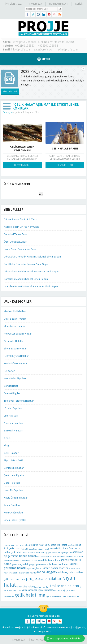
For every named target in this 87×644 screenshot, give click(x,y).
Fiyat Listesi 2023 (13, 4)
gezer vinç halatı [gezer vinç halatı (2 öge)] (20, 564)
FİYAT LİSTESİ (10, 91)
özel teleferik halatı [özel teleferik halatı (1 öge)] (71, 597)
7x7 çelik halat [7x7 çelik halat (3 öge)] (12, 548)
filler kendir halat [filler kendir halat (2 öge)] (52, 560)
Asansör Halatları (13, 423)
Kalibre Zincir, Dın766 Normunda (22, 227)
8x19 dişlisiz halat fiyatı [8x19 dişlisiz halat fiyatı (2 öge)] (62, 549)
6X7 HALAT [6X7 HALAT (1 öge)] (20, 545)
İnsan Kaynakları (58, 4)
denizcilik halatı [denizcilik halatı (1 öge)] (69, 557)
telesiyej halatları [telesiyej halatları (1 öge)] (42, 587)
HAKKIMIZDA (18, 640)
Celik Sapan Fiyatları (15, 319)
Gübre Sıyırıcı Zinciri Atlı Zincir (21, 219)
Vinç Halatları (11, 416)
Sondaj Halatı (11, 386)
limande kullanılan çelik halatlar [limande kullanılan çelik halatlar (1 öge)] (23, 573)
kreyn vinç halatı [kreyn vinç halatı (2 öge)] (34, 568)
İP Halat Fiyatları (13, 408)
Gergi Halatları (12, 483)
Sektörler (9, 371)
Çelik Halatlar (11, 453)
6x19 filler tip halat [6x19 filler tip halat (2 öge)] (35, 545)
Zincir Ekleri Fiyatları (15, 520)
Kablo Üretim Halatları (16, 498)
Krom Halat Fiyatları (15, 378)
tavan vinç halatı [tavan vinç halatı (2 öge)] (25, 587)
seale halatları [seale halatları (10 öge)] (50, 579)
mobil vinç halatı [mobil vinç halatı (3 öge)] (66, 572)
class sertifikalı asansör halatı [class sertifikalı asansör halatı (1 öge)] (49, 557)
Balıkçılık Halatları (13, 430)
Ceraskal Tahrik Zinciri (16, 234)
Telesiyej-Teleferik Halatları (19, 401)
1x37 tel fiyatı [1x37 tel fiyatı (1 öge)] (9, 545)
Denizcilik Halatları (14, 468)
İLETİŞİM (79, 4)
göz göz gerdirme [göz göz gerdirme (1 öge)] (36, 565)
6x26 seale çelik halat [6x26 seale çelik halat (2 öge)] (56, 545)
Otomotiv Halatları (14, 341)
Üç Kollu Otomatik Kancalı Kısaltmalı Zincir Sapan (31, 286)
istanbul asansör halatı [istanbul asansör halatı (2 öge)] (56, 564)
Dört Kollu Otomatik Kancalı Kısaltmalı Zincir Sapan (32, 257)
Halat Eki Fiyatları (13, 490)
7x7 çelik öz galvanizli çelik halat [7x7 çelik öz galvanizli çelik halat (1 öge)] (35, 549)
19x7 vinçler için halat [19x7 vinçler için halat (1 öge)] (31, 553)
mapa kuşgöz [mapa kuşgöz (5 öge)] (46, 572)
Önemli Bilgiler (12, 393)
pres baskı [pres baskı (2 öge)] (20, 579)
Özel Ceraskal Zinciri (15, 242)
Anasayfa (8, 112)
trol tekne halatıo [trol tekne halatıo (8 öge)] (64, 586)
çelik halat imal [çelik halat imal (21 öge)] (31, 595)
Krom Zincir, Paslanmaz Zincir (20, 249)
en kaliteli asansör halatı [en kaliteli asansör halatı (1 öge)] (32, 561)
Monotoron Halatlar (15, 326)
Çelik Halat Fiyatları (15, 475)
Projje (18, 627)
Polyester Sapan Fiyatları (18, 334)
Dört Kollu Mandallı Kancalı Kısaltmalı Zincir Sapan (32, 271)
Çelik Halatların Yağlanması (22, 148)
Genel (7, 438)
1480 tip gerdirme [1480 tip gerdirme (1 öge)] (48, 553)
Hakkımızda (35, 4)
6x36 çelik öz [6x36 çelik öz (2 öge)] (74, 545)
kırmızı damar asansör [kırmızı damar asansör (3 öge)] (56, 568)
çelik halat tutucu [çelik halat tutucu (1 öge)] (55, 597)
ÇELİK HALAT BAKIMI (65, 148)
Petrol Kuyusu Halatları (17, 356)
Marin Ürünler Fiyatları (16, 363)
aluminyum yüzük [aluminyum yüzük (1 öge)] (64, 553)
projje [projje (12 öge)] (31, 578)
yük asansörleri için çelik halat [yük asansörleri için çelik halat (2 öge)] (37, 590)
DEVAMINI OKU (22, 165)
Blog (6, 445)
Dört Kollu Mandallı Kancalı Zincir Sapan (26, 279)
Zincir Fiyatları (12, 505)
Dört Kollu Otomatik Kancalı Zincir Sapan (27, 264)
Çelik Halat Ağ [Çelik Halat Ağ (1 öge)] (59, 590)
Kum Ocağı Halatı (13, 512)
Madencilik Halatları (15, 311)
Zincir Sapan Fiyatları (16, 348)
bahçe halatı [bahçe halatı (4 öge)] (27, 556)
